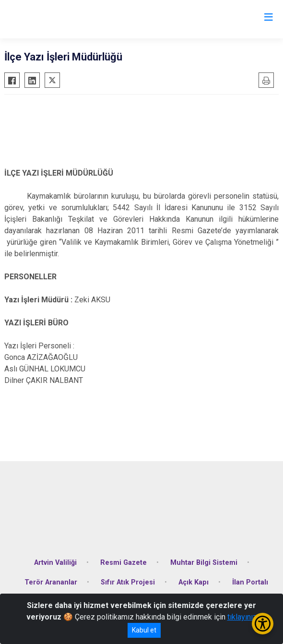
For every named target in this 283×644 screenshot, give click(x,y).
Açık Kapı (194, 582)
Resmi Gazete (124, 563)
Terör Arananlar (51, 582)
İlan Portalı (250, 582)
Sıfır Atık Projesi (128, 582)
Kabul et (144, 630)
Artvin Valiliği (55, 563)
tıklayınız (242, 617)
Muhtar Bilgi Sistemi (204, 563)
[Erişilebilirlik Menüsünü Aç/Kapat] (263, 624)
